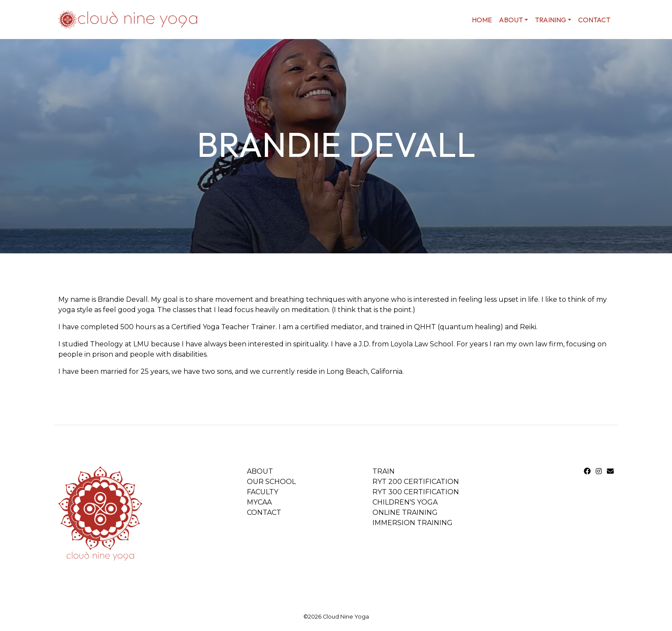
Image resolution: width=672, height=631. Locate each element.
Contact (594, 20)
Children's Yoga (405, 502)
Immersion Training (412, 523)
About (260, 471)
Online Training (405, 512)
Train (384, 471)
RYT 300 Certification (416, 492)
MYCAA (259, 502)
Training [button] (550, 20)
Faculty (262, 492)
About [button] (511, 20)
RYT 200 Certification (416, 482)
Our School (271, 482)
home (482, 20)
